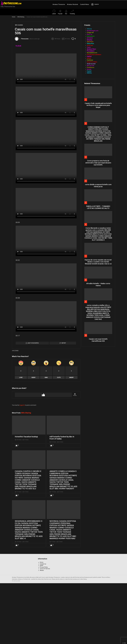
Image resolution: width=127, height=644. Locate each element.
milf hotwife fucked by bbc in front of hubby (62, 499)
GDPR (42, 626)
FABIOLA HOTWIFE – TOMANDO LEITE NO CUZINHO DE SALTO (98, 207)
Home (42, 623)
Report (64, 404)
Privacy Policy (44, 628)
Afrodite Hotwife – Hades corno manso (98, 284)
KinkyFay (90, 40)
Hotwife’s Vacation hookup (26, 497)
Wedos (42, 631)
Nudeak (18, 46)
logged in (22, 466)
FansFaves (90, 60)
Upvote (43, 456)
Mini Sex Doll (91, 66)
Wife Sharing (26, 474)
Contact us (43, 625)
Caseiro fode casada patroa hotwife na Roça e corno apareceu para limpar (98, 105)
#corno (16, 411)
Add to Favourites (33, 404)
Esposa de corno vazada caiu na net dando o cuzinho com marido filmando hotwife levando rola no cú (98, 262)
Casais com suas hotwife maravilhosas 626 (98, 340)
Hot (66, 12)
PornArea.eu (91, 67)
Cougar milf (90, 33)
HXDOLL (89, 73)
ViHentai (89, 29)
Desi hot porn (91, 36)
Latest (54, 12)
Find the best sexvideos (94, 55)
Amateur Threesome (59, 4)
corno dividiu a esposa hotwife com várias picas (98, 185)
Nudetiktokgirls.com (93, 31)
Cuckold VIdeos (85, 4)
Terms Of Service (45, 629)
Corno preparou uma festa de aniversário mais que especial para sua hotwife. (98, 163)
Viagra (89, 47)
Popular (60, 12)
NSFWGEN (90, 38)
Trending (72, 12)
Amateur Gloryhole (73, 4)
